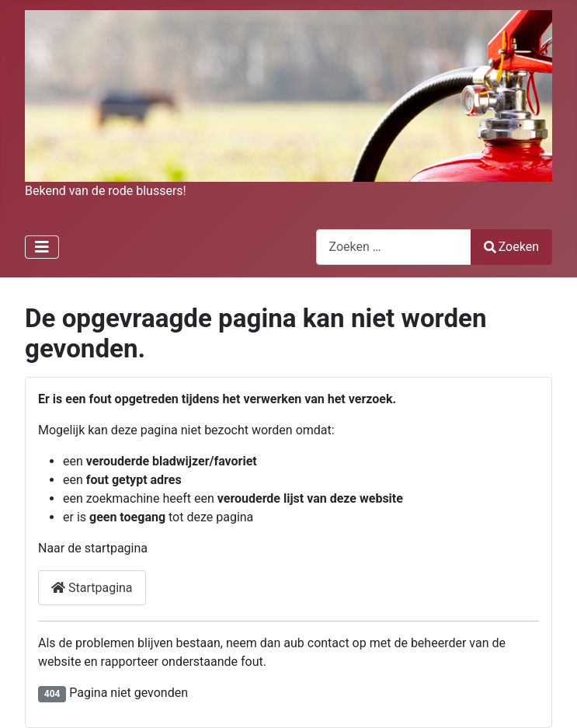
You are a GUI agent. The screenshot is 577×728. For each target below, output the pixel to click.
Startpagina (92, 588)
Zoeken (512, 247)
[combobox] (394, 247)
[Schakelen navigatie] (42, 247)
